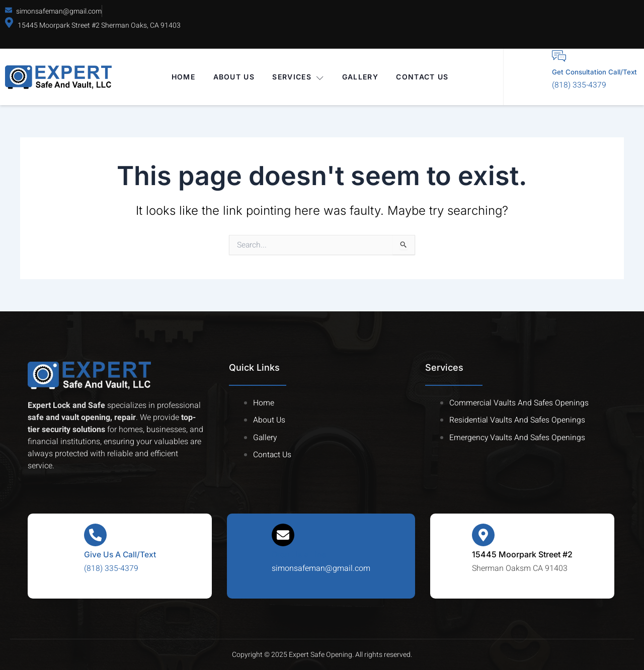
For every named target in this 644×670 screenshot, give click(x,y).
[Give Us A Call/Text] (95, 535)
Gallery (361, 77)
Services (299, 77)
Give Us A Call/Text (120, 555)
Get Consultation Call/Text (587, 72)
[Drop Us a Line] (283, 535)
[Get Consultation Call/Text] (544, 56)
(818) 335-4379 (564, 86)
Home (183, 77)
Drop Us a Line (300, 555)
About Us (233, 77)
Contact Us (423, 77)
